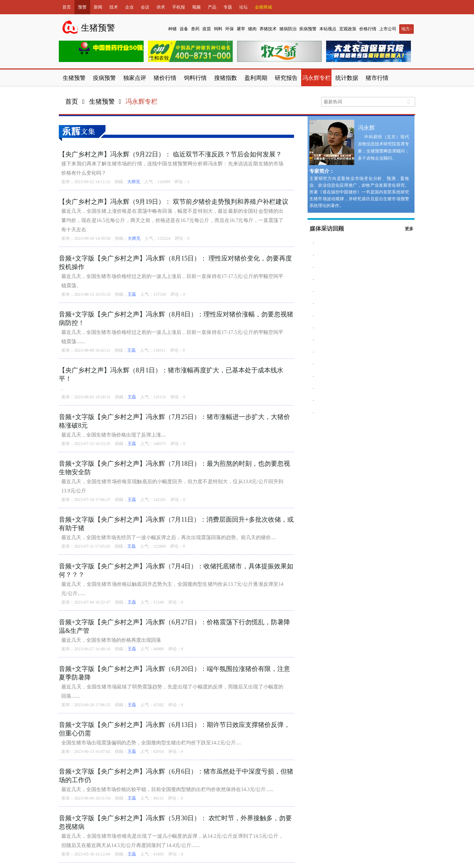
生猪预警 (102, 102)
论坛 (243, 7)
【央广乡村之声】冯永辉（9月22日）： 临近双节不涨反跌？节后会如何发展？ (170, 154)
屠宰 (241, 29)
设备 (184, 29)
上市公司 (388, 29)
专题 (228, 7)
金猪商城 (263, 7)
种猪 (172, 29)
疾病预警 (308, 29)
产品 (212, 7)
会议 (145, 7)
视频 (196, 7)
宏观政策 (348, 29)
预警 (82, 7)
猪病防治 (288, 29)
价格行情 (368, 29)
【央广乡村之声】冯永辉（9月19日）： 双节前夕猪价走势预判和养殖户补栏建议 (174, 202)
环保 (230, 29)
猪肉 (252, 29)
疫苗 (207, 29)
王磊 (132, 294)
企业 (129, 7)
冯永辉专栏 (141, 102)
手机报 (179, 7)
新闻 (98, 7)
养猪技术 (268, 29)
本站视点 (328, 29)
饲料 (218, 29)
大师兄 (134, 182)
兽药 (195, 29)
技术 (114, 7)
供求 (161, 7)
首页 (67, 7)
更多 (409, 229)
